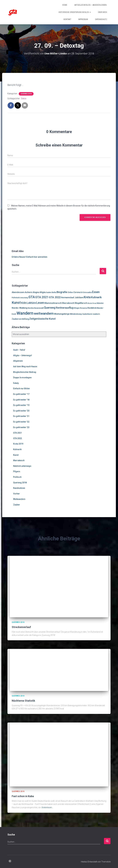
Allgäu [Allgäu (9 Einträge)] (43, 292)
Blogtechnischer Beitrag (25, 372)
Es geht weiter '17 (21, 394)
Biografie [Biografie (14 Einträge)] (62, 292)
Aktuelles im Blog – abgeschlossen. (91, 5)
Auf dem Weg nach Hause (25, 366)
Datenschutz (101, 19)
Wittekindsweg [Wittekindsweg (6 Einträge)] (76, 314)
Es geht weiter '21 (21, 416)
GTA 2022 (18, 438)
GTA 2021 (18, 433)
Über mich (102, 12)
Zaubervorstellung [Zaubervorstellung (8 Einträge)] (20, 319)
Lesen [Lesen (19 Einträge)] (40, 303)
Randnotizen (19, 488)
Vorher (16, 494)
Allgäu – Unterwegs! (23, 355)
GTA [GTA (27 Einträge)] (32, 297)
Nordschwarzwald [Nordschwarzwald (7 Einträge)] (36, 308)
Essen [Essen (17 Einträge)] (96, 292)
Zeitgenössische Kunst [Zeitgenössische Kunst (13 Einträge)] (42, 319)
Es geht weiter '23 (21, 427)
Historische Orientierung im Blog (75, 12)
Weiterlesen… (47, 807)
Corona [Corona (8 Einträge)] (77, 292)
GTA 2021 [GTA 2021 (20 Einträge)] (42, 297)
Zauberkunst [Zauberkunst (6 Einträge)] (87, 314)
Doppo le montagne (22, 378)
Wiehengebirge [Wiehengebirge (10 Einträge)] (62, 314)
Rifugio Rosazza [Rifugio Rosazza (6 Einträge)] (80, 308)
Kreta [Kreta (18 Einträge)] (87, 297)
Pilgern (17, 471)
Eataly (16, 383)
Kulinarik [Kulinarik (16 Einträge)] (96, 297)
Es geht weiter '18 (21, 400)
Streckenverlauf (21, 627)
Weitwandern (19, 499)
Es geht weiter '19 (21, 405)
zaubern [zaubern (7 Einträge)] (96, 314)
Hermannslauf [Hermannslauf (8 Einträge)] (68, 297)
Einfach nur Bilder (22, 389)
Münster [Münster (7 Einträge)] (100, 303)
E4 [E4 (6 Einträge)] (82, 292)
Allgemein (18, 361)
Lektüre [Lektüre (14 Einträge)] (31, 303)
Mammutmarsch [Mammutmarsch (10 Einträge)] (53, 303)
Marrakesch (19, 460)
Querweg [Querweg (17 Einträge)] (50, 308)
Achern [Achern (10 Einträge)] (28, 292)
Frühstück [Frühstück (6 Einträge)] (16, 298)
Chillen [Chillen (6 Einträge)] (70, 292)
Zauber (17, 505)
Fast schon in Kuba (23, 796)
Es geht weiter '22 (21, 422)
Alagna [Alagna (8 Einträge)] (36, 292)
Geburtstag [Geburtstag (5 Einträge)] (24, 298)
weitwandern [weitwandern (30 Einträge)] (44, 313)
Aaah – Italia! (19, 350)
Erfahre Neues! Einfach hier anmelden (29, 257)
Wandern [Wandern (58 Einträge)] (25, 313)
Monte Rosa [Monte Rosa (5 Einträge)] (92, 303)
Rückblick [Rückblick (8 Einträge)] (92, 308)
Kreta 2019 (18, 444)
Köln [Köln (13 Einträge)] (24, 303)
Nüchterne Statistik (23, 701)
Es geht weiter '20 (21, 411)
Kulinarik (17, 449)
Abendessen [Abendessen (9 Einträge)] (18, 292)
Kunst (16, 455)
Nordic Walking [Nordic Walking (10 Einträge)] (20, 308)
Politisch (17, 477)
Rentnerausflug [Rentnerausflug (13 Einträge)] (65, 308)
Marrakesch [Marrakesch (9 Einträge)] (68, 303)
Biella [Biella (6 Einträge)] (54, 292)
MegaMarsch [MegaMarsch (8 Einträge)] (81, 303)
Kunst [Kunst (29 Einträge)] (16, 302)
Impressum (83, 19)
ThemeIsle (106, 862)
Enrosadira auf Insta (10, 861)
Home (65, 5)
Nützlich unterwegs (22, 466)
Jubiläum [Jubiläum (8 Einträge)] (79, 297)
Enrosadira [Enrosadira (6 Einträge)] (87, 292)
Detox (24, 98)
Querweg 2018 (26, 94)
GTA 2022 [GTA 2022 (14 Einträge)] (55, 297)
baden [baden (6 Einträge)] (49, 292)
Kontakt (67, 19)
